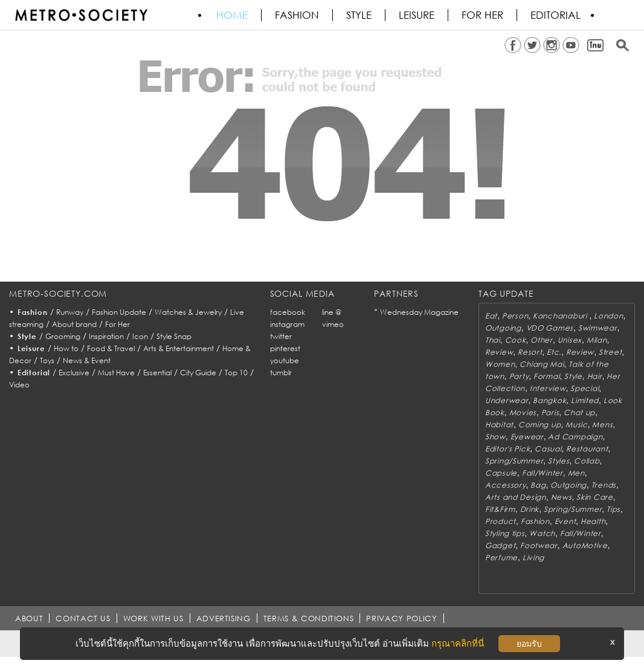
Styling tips (505, 533)
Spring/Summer (514, 461)
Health (593, 521)
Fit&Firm (500, 509)
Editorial (555, 15)
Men (576, 473)
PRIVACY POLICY (401, 618)
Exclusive (74, 373)
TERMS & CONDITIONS (309, 618)
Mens (602, 425)
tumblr (281, 373)
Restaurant (587, 449)
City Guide (198, 373)
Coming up (539, 425)
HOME (232, 15)
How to (66, 348)
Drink (530, 509)
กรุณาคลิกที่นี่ (458, 643)
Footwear (539, 545)
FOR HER (482, 15)
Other (542, 340)
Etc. (554, 352)
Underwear (507, 400)
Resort (530, 352)
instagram (287, 324)
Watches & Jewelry (188, 312)
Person (515, 316)
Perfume (501, 557)
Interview (548, 388)
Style (359, 15)
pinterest (285, 348)
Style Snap (174, 336)
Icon (140, 336)
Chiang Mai (542, 364)
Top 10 (236, 373)
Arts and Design (516, 497)
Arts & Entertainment (179, 348)
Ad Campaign (575, 437)
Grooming (63, 336)
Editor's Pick (507, 449)
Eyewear (527, 437)
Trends (604, 485)
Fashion (297, 15)
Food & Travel (111, 348)
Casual (548, 449)
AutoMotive (585, 545)
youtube (285, 360)
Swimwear (598, 328)
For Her (118, 324)
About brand (74, 324)
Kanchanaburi (561, 316)
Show (495, 437)
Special (584, 388)
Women (500, 364)
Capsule (501, 473)
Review (499, 352)
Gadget (500, 545)
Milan (597, 340)
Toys (47, 360)
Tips (613, 509)
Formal (546, 376)
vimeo (333, 324)
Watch (542, 533)
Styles (559, 461)
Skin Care (594, 497)
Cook (516, 340)
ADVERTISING (224, 618)
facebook (288, 312)
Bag (538, 485)
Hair (595, 376)
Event (565, 521)
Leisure (417, 15)
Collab (587, 461)
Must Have (116, 373)
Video (19, 385)
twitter (281, 336)
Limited (585, 400)
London (608, 316)
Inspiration (106, 336)
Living (533, 557)
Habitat (499, 425)
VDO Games (550, 328)
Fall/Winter (543, 473)
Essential (157, 373)
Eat (491, 316)
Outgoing (503, 328)
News (562, 497)
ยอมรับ (529, 644)
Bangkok (549, 400)
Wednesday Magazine (419, 312)
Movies (523, 412)
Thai (493, 340)
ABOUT (29, 618)
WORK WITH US (153, 618)
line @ (332, 312)
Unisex (570, 340)
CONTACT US (83, 618)
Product (501, 521)
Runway (70, 312)
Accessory (505, 485)
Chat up (579, 412)
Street (610, 352)
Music (577, 425)
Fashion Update (119, 312)
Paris (550, 412)
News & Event (87, 360)
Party (519, 376)
